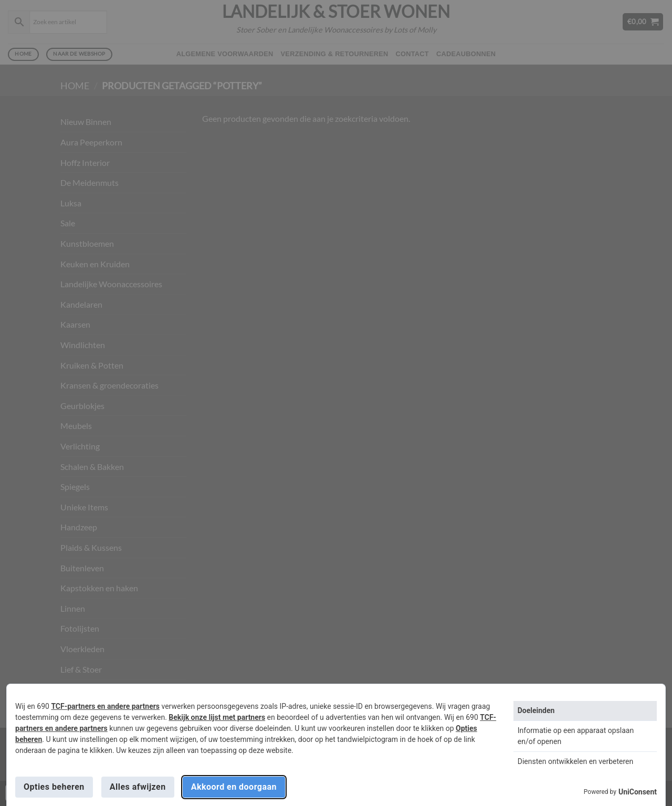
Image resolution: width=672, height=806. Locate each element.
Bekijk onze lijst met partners (217, 717)
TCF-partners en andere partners (105, 706)
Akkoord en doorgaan (234, 787)
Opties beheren (54, 787)
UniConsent (638, 792)
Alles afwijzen (138, 787)
